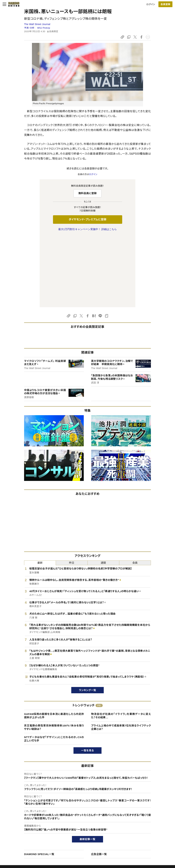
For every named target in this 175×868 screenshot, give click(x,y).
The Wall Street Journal (37, 24)
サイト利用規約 (21, 835)
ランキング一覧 (88, 619)
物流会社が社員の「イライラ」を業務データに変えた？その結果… (121, 644)
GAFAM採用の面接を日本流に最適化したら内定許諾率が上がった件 (54, 644)
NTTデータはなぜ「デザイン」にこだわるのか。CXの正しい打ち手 (54, 667)
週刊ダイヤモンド (82, 824)
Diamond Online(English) (86, 818)
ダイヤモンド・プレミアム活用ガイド (30, 829)
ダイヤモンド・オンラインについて (31, 811)
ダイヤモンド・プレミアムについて (29, 824)
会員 (135, 491)
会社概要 (141, 824)
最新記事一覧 (87, 768)
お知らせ (141, 835)
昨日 (72, 491)
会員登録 (165, 4)
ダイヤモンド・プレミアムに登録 (87, 219)
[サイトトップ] (13, 4)
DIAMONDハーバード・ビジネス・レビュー (94, 829)
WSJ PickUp (44, 28)
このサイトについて (22, 818)
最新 (40, 491)
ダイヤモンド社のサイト (86, 811)
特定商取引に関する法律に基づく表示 (32, 841)
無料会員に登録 (88, 193)
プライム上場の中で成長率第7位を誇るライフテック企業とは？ (121, 656)
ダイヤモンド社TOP (146, 818)
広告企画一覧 (99, 783)
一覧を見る (88, 679)
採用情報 (141, 829)
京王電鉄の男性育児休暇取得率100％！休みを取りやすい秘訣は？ (54, 656)
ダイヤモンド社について (149, 811)
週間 (103, 491)
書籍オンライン (81, 835)
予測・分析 (29, 28)
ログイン (151, 4)
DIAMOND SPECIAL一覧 (39, 783)
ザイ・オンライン (81, 841)
